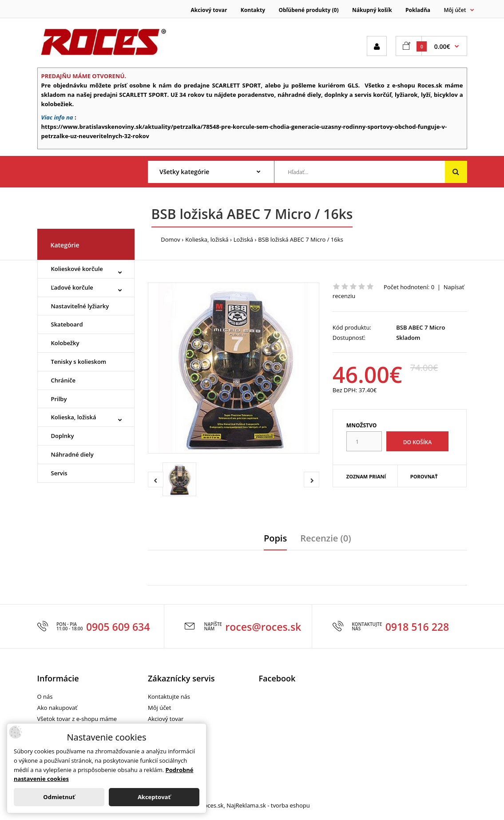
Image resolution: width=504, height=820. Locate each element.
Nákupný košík (372, 10)
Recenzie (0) (325, 538)
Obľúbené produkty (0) (308, 10)
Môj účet (159, 708)
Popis (275, 538)
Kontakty (253, 10)
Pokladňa (418, 10)
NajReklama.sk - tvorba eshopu (268, 805)
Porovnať (424, 476)
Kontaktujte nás (169, 697)
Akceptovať (154, 797)
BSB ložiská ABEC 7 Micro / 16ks (300, 239)
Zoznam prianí (366, 476)
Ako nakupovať (57, 708)
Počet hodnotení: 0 (409, 287)
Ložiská (243, 239)
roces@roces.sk (263, 627)
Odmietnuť (59, 797)
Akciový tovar (209, 10)
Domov (171, 239)
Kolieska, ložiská (207, 239)
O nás (45, 697)
